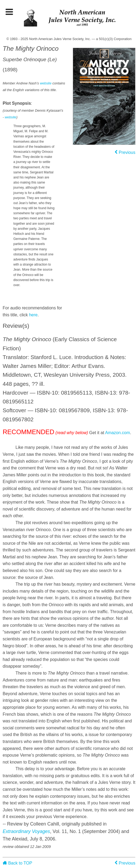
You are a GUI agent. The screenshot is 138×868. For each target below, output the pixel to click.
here (33, 315)
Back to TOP (17, 863)
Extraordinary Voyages (26, 831)
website (46, 83)
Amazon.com (118, 433)
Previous (125, 152)
